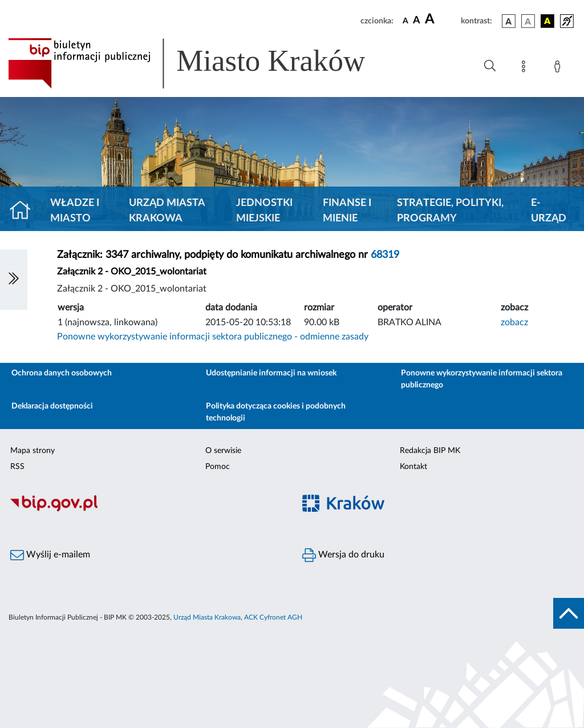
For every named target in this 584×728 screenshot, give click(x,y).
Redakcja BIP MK (430, 451)
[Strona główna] (25, 211)
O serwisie (223, 451)
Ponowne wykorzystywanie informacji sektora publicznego (482, 379)
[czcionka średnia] (417, 21)
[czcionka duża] (441, 19)
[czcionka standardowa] (405, 21)
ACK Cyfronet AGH (273, 617)
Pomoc (218, 467)
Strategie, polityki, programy (450, 211)
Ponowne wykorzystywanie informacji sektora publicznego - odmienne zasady (213, 337)
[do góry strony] (569, 613)
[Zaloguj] (559, 68)
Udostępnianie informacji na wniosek (271, 373)
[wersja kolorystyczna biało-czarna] (528, 21)
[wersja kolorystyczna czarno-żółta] (547, 21)
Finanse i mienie (347, 211)
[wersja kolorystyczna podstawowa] (509, 21)
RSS (17, 467)
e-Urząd (549, 211)
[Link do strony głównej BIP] (203, 63)
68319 (385, 255)
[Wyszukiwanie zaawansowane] (490, 66)
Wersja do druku (343, 555)
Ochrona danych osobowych (62, 373)
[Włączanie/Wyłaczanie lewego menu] (14, 280)
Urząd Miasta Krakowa (167, 211)
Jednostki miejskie (264, 211)
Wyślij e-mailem (50, 555)
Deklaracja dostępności (52, 406)
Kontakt (413, 467)
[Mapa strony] (526, 68)
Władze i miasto (75, 211)
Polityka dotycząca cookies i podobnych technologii (276, 412)
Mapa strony (33, 451)
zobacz (514, 322)
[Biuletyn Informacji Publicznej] (146, 510)
